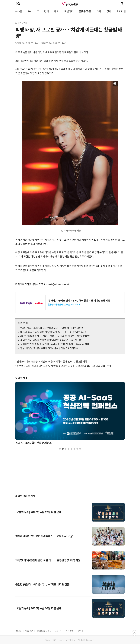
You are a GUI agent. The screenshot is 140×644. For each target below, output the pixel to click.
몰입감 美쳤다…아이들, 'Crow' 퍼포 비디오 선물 (42, 585)
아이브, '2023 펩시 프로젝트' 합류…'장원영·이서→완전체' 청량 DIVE (55, 336)
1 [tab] (60, 449)
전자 (57, 12)
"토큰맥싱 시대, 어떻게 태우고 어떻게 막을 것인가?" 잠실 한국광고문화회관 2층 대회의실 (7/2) (63, 366)
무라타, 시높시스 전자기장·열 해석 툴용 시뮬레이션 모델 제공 (79, 301)
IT (38, 12)
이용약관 (29, 631)
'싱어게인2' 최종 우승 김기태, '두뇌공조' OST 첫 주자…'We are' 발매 (54, 344)
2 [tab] (63, 449)
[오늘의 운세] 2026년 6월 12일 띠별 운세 (38, 512)
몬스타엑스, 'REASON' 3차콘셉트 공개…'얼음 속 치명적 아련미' (52, 328)
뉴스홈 (19, 12)
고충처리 (58, 631)
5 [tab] (71, 449)
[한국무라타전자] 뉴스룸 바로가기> (64, 305)
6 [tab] (74, 449)
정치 (109, 12)
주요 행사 (21, 378)
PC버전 (80, 631)
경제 (46, 12)
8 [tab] (80, 449)
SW (29, 12)
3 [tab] (66, 449)
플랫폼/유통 (85, 12)
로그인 (19, 631)
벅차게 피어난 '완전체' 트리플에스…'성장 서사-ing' (44, 536)
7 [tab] (77, 449)
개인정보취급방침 (44, 631)
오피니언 (121, 12)
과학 (99, 12)
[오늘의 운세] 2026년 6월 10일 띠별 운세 (38, 608)
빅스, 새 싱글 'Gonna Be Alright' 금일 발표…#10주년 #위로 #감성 (53, 332)
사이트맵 (70, 631)
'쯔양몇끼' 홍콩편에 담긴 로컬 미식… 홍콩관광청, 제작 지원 (48, 560)
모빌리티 (69, 12)
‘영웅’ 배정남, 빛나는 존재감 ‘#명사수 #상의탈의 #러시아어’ (49, 348)
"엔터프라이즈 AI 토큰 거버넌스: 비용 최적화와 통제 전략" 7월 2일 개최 (51, 362)
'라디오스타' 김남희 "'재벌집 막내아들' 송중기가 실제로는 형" (51, 340)
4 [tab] (69, 449)
